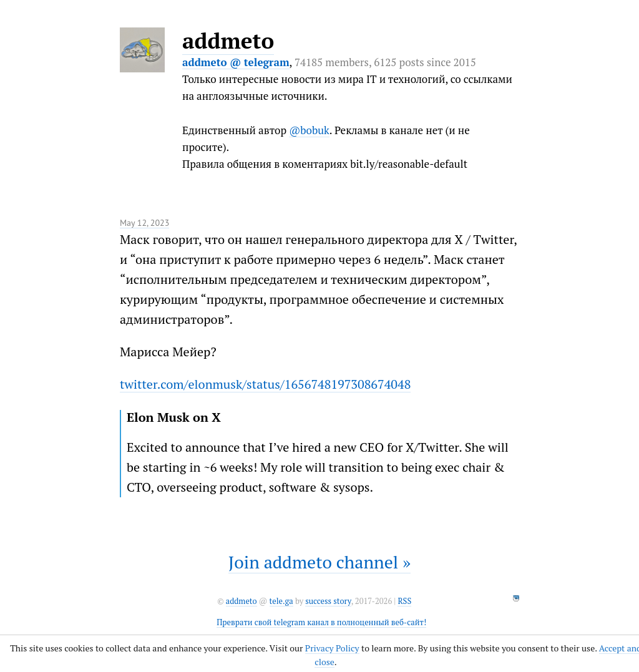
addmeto (228, 41)
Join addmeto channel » (319, 562)
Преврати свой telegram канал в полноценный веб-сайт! (321, 622)
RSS (404, 601)
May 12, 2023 (144, 223)
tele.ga (281, 601)
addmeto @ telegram (236, 62)
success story (328, 601)
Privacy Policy (332, 648)
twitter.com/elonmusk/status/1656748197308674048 (265, 384)
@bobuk (309, 130)
